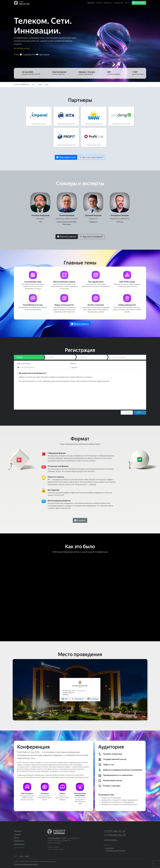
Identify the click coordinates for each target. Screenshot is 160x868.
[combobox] (20, 368)
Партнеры (91, 3)
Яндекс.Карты (79, 699)
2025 (40, 84)
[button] (66, 157)
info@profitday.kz (110, 840)
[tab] (29, 357)
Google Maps (94, 699)
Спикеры (99, 3)
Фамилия (73, 364)
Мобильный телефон (24, 364)
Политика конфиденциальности (26, 864)
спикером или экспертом (115, 851)
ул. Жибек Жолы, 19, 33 (56, 838)
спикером (27, 54)
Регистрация (139, 3)
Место (127, 3)
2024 (47, 84)
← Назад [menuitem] (127, 412)
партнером (44, 54)
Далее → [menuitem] (140, 412)
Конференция (119, 3)
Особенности (108, 3)
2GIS (66, 699)
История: (22, 85)
